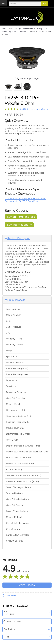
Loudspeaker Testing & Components (17, 29)
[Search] (25, 4)
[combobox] (27, 613)
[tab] (27, 238)
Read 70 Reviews (26, 109)
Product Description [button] (17, 238)
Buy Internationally (19, 225)
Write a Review (42, 109)
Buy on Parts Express (21, 217)
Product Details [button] (15, 300)
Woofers (23, 32)
